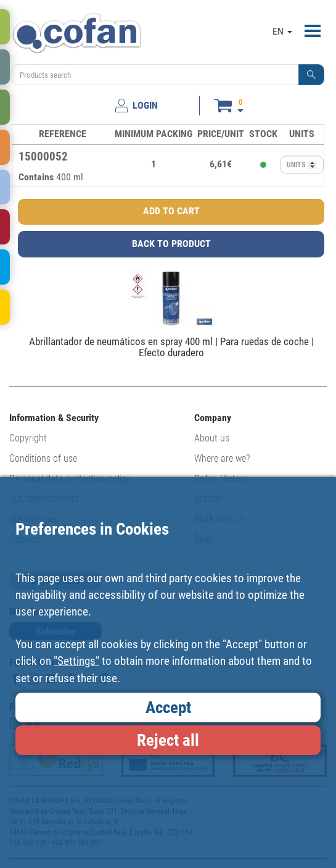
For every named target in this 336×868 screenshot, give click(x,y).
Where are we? (222, 458)
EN (282, 31)
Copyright (28, 438)
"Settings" (76, 661)
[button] (311, 75)
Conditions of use (43, 458)
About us (212, 438)
